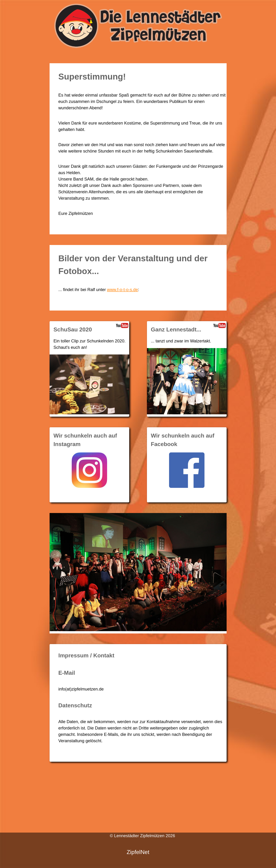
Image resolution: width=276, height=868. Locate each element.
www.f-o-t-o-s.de (122, 290)
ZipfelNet (138, 852)
